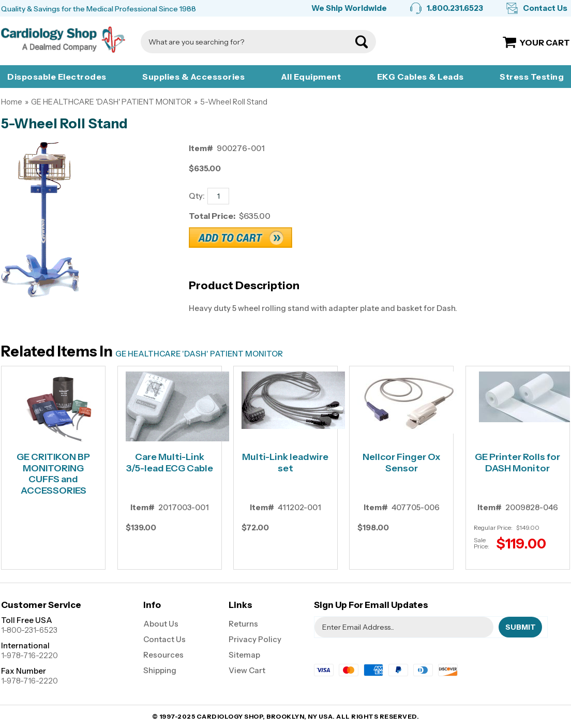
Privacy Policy (255, 639)
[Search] (248, 42)
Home (12, 102)
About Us (161, 624)
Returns (243, 624)
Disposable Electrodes (57, 77)
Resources (163, 655)
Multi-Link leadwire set (285, 463)
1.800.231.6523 (455, 8)
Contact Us (545, 8)
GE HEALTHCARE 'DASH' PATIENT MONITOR (111, 102)
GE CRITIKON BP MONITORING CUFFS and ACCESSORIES (53, 474)
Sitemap (244, 655)
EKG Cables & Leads (420, 77)
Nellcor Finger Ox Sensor (402, 463)
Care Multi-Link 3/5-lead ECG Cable (170, 463)
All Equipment (311, 77)
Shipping (160, 670)
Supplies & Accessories (193, 77)
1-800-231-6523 (29, 630)
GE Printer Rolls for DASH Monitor (517, 463)
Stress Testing (532, 77)
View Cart (247, 670)
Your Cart (545, 42)
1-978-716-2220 (29, 655)
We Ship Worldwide (349, 8)
